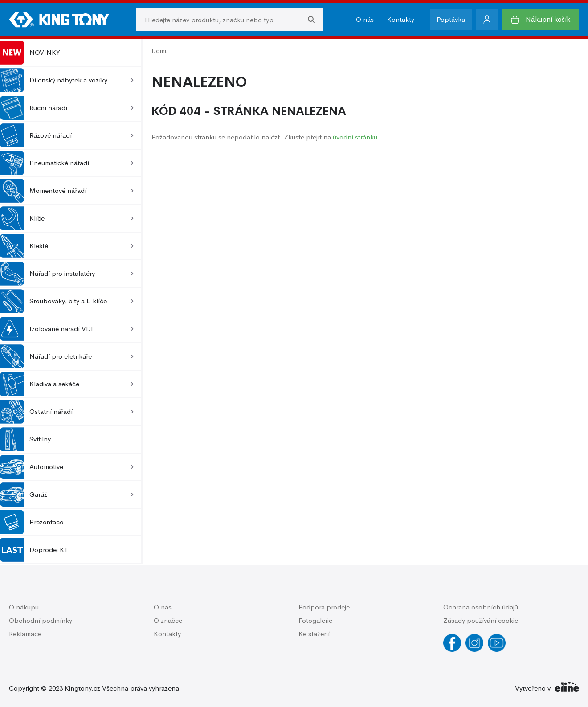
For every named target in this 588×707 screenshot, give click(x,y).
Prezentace (32, 522)
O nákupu (24, 607)
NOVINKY (30, 53)
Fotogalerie (315, 620)
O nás (365, 19)
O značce (168, 620)
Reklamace (25, 634)
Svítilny (25, 439)
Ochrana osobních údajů (481, 607)
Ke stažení (314, 634)
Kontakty (401, 19)
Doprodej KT (34, 550)
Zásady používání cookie (481, 620)
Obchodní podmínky (41, 620)
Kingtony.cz (82, 688)
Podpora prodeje (324, 607)
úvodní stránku (355, 137)
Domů (160, 51)
